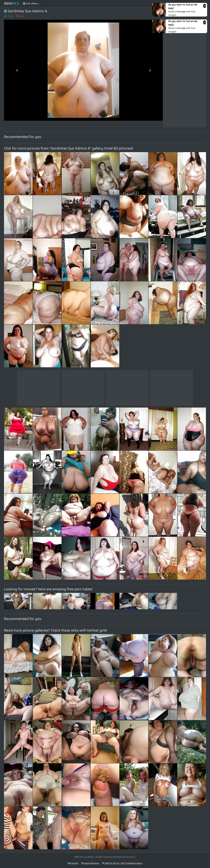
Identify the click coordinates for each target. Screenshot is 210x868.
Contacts (73, 863)
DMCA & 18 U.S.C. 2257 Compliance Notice (122, 863)
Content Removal (90, 863)
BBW (12, 4)
